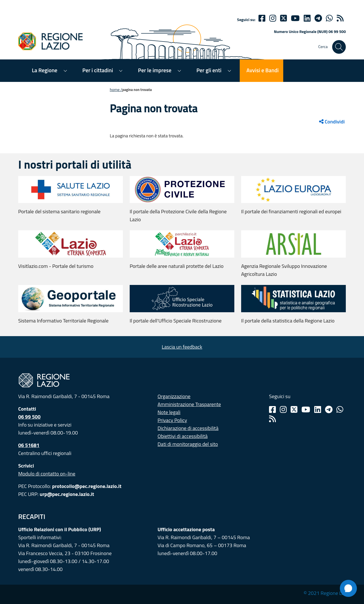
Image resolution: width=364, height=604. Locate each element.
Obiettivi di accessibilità (183, 436)
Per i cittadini (98, 70)
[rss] (340, 18)
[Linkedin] (307, 18)
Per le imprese (155, 70)
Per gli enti (209, 70)
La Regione (45, 70)
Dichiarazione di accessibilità (188, 428)
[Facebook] (262, 18)
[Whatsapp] (329, 18)
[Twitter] (284, 18)
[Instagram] (273, 18)
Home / (116, 90)
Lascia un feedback (182, 347)
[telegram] (318, 18)
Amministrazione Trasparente (189, 404)
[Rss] (272, 419)
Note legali (169, 412)
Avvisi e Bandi (263, 70)
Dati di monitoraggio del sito (188, 444)
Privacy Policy (172, 420)
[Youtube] (295, 18)
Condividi (332, 122)
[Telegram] (329, 409)
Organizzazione (174, 396)
